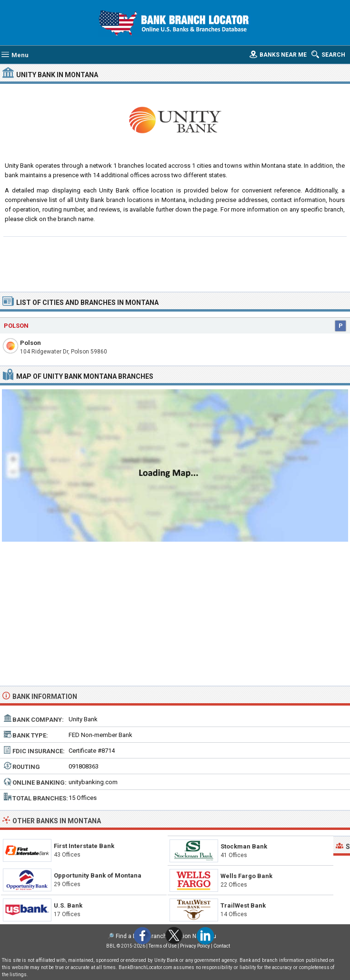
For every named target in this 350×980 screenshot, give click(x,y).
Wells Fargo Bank (246, 876)
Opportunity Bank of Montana (98, 875)
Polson (30, 343)
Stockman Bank (244, 846)
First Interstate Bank (84, 846)
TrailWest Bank (243, 905)
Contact (222, 946)
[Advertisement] (175, 263)
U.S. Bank (68, 905)
